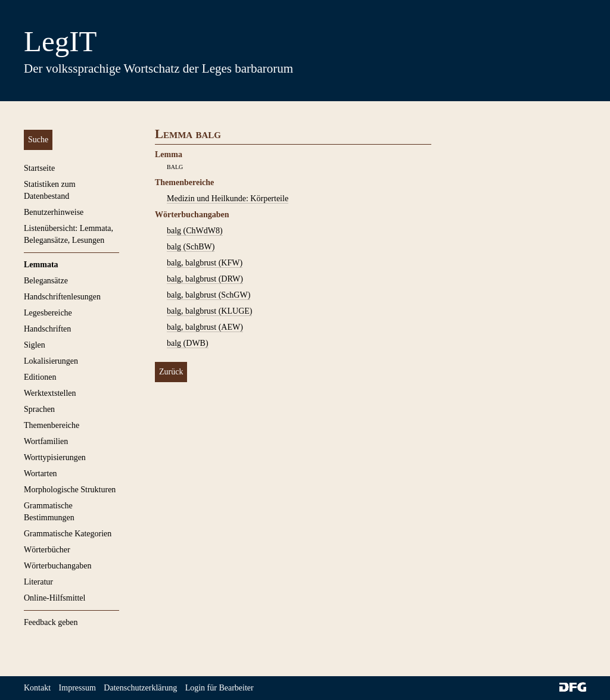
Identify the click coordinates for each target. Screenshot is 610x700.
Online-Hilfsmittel (55, 598)
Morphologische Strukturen (70, 490)
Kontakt (37, 688)
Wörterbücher (47, 550)
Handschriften (47, 329)
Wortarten (41, 474)
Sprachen (39, 409)
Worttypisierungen (55, 457)
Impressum (77, 688)
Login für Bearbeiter (220, 688)
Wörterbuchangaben (58, 566)
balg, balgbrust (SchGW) (208, 295)
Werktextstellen (50, 393)
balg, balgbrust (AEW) (205, 327)
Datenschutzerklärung (140, 688)
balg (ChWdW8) (195, 231)
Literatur (38, 582)
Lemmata (41, 265)
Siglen (35, 345)
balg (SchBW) (191, 247)
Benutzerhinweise (54, 212)
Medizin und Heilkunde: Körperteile (228, 199)
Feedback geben (51, 622)
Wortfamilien (46, 441)
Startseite (39, 168)
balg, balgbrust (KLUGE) (209, 311)
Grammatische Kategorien (68, 534)
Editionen (40, 377)
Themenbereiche (52, 425)
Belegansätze (46, 281)
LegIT (60, 41)
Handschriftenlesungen (62, 297)
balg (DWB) (188, 343)
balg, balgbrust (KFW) (205, 263)
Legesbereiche (48, 313)
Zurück (171, 372)
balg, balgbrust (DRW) (205, 279)
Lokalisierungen (51, 361)
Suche (38, 140)
